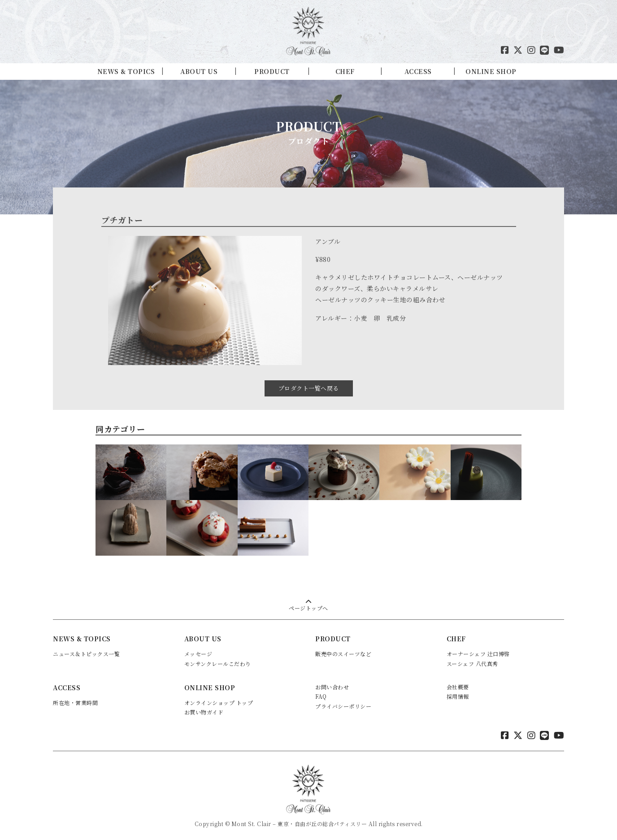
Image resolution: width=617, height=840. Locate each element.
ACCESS (418, 71)
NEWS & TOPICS (126, 71)
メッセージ (198, 652)
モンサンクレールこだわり (218, 662)
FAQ (321, 694)
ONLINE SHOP (491, 71)
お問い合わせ (332, 685)
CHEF (345, 71)
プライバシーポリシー (343, 704)
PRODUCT (272, 71)
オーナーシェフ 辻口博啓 (478, 652)
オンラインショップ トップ (219, 700)
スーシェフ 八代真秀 (472, 662)
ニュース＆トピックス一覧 (86, 652)
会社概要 (458, 685)
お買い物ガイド (204, 710)
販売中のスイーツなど (343, 652)
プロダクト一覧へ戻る (309, 386)
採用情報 (458, 694)
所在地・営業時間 (75, 700)
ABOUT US (199, 71)
